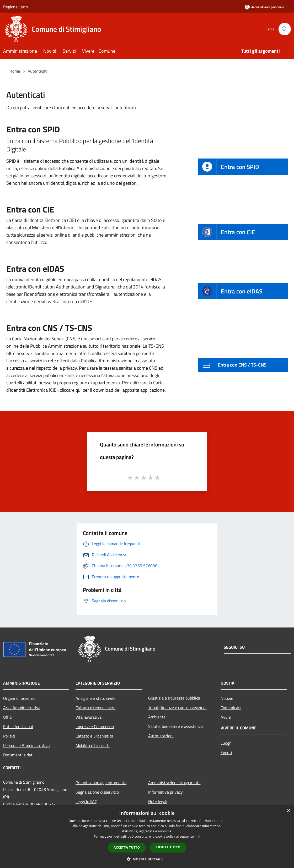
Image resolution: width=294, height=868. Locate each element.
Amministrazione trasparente (174, 783)
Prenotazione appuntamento (101, 783)
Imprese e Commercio (95, 727)
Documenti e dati (18, 755)
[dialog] (147, 837)
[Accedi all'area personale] (264, 7)
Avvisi (226, 717)
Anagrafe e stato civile (95, 698)
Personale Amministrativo (26, 745)
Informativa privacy (165, 792)
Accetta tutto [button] (127, 847)
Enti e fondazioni (18, 727)
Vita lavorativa (89, 717)
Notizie (227, 698)
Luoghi (227, 743)
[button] (147, 859)
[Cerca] (285, 29)
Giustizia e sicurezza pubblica (174, 698)
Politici (9, 736)
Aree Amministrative (22, 708)
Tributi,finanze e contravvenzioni (177, 707)
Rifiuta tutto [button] (168, 847)
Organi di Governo (19, 698)
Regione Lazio (15, 7)
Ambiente (157, 717)
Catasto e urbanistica (94, 736)
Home (15, 71)
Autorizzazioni (161, 736)
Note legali (158, 801)
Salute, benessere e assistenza (175, 726)
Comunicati (231, 708)
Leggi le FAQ (87, 801)
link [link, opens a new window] (197, 836)
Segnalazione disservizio (97, 792)
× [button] (288, 811)
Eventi (226, 752)
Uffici (8, 717)
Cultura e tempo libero (95, 708)
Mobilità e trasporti (93, 745)
